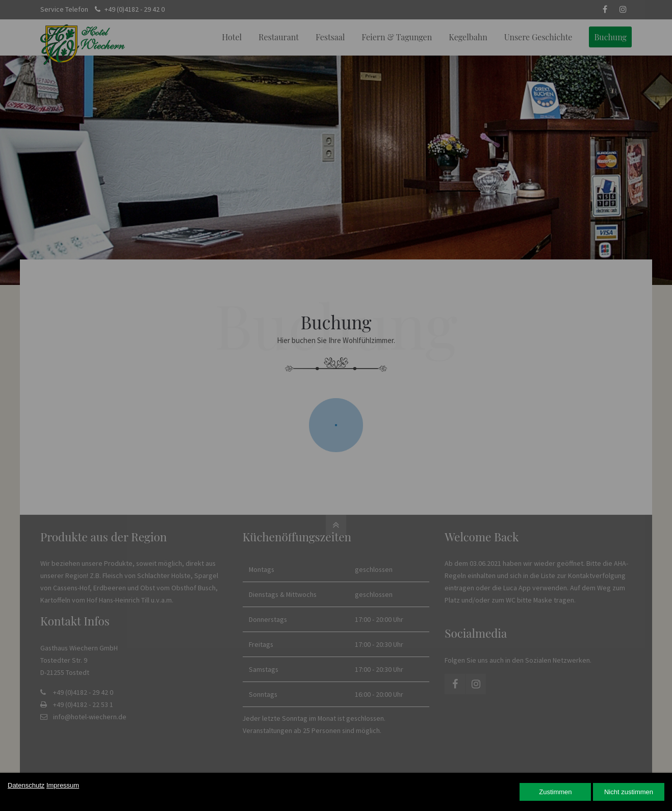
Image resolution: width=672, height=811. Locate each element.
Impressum (63, 785)
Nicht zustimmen (629, 792)
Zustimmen (555, 792)
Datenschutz (26, 785)
